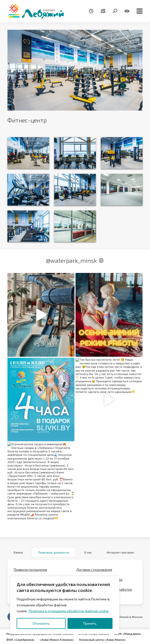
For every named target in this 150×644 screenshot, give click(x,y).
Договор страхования (94, 570)
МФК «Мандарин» (128, 634)
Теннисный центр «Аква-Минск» (102, 640)
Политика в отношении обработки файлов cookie (69, 611)
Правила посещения (30, 570)
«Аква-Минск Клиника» (57, 640)
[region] (65, 605)
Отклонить (41, 623)
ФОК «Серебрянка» (20, 640)
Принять (90, 623)
